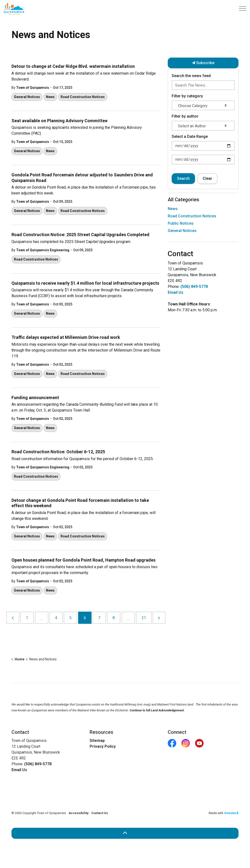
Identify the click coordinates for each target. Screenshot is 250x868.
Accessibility (79, 813)
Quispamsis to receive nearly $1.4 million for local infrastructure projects (85, 283)
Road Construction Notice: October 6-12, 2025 (58, 452)
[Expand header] (243, 9)
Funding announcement (35, 398)
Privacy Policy (103, 746)
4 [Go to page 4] (56, 618)
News (50, 97)
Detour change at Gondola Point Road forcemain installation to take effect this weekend (80, 503)
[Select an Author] (203, 126)
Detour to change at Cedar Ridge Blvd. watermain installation (73, 66)
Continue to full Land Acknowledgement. (157, 710)
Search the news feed (191, 76)
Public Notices (181, 223)
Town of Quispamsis (33, 88)
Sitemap (97, 741)
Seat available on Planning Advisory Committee (59, 121)
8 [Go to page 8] (114, 618)
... (42, 618)
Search (183, 178)
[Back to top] (125, 833)
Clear (207, 178)
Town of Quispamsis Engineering (43, 250)
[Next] (159, 618)
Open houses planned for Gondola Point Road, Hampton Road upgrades (83, 560)
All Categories (183, 200)
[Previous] (13, 618)
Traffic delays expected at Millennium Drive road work (66, 337)
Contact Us (100, 813)
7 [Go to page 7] (99, 618)
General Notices (27, 97)
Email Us (176, 292)
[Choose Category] (203, 105)
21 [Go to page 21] (144, 618)
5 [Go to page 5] (70, 618)
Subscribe (203, 63)
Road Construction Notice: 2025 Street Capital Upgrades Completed (80, 235)
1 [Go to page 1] (27, 618)
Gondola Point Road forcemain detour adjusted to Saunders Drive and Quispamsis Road (82, 178)
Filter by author (185, 116)
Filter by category (187, 96)
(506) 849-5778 (194, 287)
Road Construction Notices (83, 97)
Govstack (231, 813)
